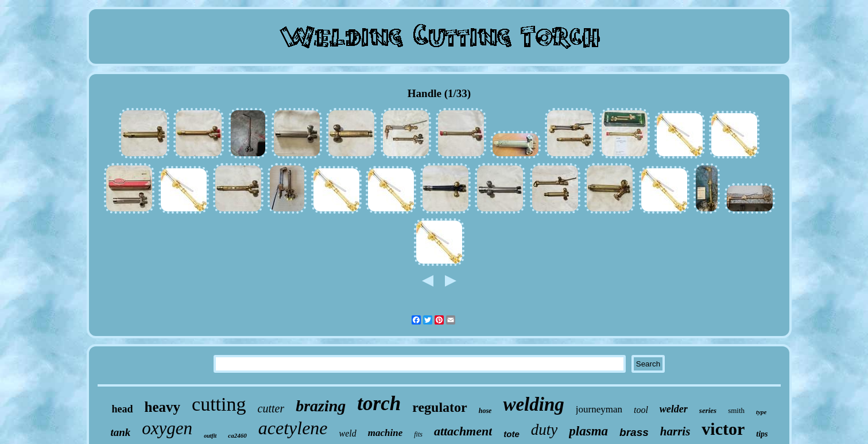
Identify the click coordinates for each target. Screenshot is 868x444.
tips (762, 434)
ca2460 (237, 435)
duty (545, 430)
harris (675, 431)
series (708, 410)
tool (641, 410)
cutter (271, 408)
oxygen (167, 428)
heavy (163, 407)
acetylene (293, 428)
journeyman (599, 409)
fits (418, 434)
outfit (210, 436)
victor (723, 429)
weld (348, 433)
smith (736, 410)
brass (634, 432)
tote (511, 434)
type (761, 412)
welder (674, 409)
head (123, 409)
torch (379, 404)
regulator (440, 407)
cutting (219, 404)
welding (533, 404)
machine (385, 433)
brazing (321, 406)
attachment (463, 431)
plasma (588, 431)
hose (485, 411)
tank (120, 432)
